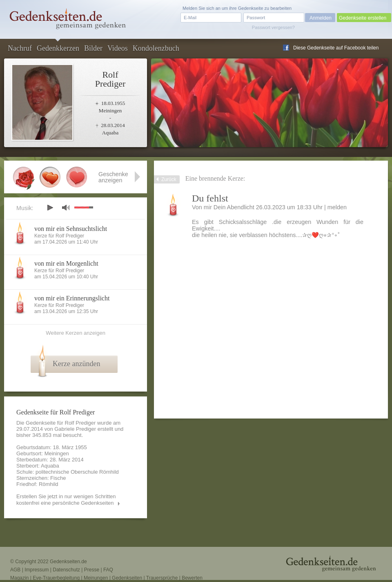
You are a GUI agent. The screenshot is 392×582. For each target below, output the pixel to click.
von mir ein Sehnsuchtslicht (71, 229)
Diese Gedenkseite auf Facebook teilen (336, 48)
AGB (15, 570)
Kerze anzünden (76, 364)
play (50, 208)
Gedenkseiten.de (68, 562)
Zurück (169, 179)
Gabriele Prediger (75, 429)
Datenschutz (66, 570)
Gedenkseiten (127, 578)
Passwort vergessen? (273, 27)
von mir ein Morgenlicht (66, 263)
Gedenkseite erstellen (363, 18)
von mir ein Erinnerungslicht (72, 298)
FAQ (108, 570)
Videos (118, 48)
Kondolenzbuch (156, 48)
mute (66, 207)
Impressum (37, 570)
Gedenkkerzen (58, 48)
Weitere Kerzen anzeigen (76, 333)
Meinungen (96, 578)
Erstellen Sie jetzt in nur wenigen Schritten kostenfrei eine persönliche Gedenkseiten (66, 500)
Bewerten (192, 578)
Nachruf (20, 48)
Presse (92, 570)
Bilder (93, 48)
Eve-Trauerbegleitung (56, 578)
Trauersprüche (162, 578)
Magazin (19, 578)
